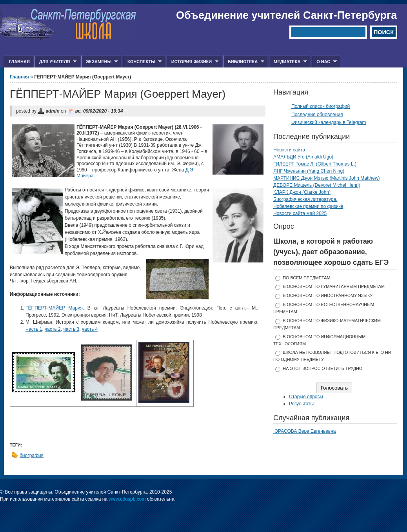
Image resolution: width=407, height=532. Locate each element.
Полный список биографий (321, 106)
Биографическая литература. (305, 199)
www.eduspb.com (127, 499)
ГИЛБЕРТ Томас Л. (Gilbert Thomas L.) (315, 164)
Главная (19, 62)
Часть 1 (34, 329)
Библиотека (244, 62)
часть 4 (90, 329)
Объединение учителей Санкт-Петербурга (286, 15)
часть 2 (53, 329)
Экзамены (100, 62)
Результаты (301, 404)
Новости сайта (289, 150)
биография (32, 455)
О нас (324, 62)
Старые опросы (306, 397)
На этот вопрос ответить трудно (323, 368)
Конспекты (142, 62)
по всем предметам (306, 278)
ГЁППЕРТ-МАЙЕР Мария (54, 308)
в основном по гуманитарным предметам (334, 286)
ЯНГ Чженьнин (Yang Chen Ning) (309, 171)
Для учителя (55, 62)
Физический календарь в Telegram (329, 122)
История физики (193, 62)
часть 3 (71, 329)
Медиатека (288, 62)
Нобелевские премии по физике (308, 206)
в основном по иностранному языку (328, 295)
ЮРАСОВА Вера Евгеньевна (305, 431)
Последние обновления (317, 115)
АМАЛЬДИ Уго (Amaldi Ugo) (303, 157)
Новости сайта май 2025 (300, 213)
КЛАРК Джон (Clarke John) (302, 192)
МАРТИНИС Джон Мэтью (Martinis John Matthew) (327, 178)
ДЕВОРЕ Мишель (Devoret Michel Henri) (317, 185)
